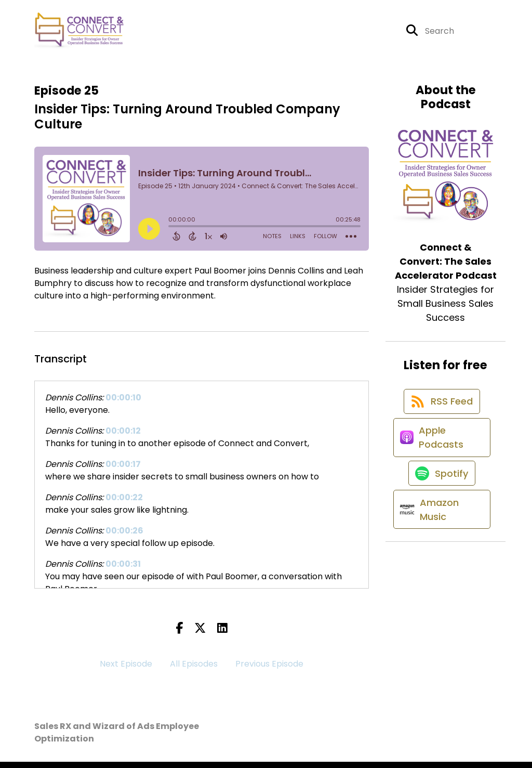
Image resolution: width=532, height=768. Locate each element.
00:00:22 (124, 504)
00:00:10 (123, 404)
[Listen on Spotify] (441, 503)
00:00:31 (123, 570)
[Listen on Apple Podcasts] (440, 459)
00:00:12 (123, 437)
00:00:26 (124, 537)
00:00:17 (123, 470)
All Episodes (194, 670)
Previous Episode (269, 670)
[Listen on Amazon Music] (440, 546)
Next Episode (126, 670)
